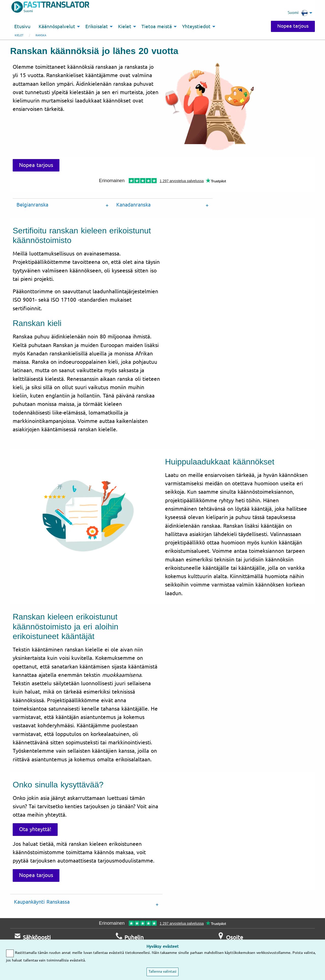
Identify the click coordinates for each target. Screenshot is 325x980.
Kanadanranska (133, 205)
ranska (41, 35)
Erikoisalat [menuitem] (97, 27)
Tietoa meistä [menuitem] (157, 27)
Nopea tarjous (293, 26)
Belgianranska (32, 205)
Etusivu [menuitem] (22, 27)
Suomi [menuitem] (298, 13)
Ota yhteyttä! (35, 829)
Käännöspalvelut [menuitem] (57, 27)
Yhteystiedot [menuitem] (196, 27)
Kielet (19, 35)
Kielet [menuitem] (125, 27)
